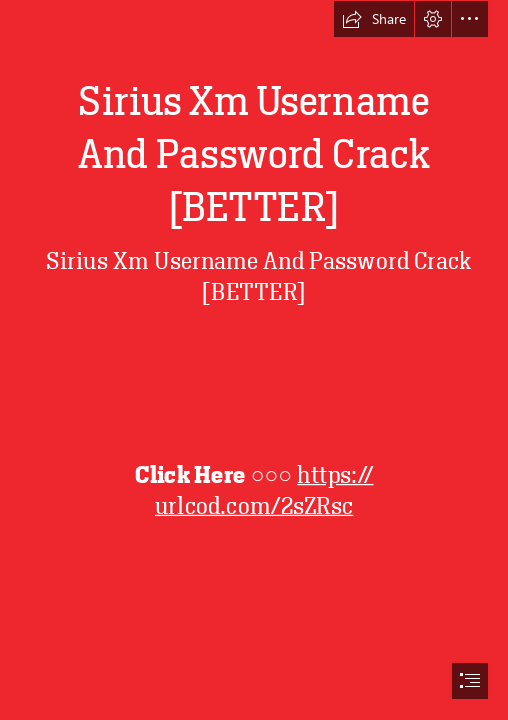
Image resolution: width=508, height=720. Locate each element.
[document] (254, 360)
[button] (374, 19)
